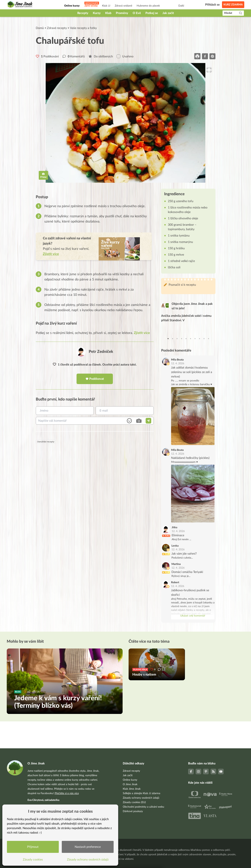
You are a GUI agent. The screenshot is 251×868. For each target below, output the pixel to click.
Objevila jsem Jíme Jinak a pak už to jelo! (192, 306)
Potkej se (152, 13)
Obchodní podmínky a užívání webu (143, 807)
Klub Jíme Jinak (132, 789)
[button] (126, 123)
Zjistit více (142, 333)
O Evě (137, 13)
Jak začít (168, 13)
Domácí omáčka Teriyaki (187, 572)
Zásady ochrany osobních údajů (141, 798)
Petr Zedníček (101, 352)
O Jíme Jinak (130, 784)
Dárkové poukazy (133, 811)
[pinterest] (212, 56)
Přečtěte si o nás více (67, 793)
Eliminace (178, 535)
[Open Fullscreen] (209, 69)
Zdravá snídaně (123, 6)
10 (209, 339)
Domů (40, 28)
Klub (108, 13)
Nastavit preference (88, 847)
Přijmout (33, 847)
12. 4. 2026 (178, 364)
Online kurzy (130, 780)
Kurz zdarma (233, 5)
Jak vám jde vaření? (184, 554)
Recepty (83, 13)
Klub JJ (106, 6)
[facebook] (205, 56)
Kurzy (97, 13)
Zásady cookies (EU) (134, 802)
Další (181, 6)
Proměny (122, 13)
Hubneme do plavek (148, 6)
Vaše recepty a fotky (83, 28)
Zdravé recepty (57, 28)
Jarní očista (91, 6)
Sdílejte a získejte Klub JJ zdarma (142, 793)
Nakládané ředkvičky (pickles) (190, 458)
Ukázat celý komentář (193, 616)
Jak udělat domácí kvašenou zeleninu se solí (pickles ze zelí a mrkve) (192, 372)
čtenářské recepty (46, 442)
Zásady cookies (33, 860)
